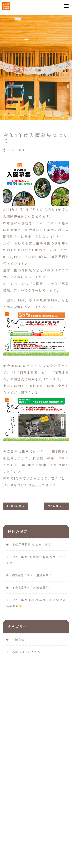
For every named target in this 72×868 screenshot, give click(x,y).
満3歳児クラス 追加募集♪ (29, 575)
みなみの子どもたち (26, 652)
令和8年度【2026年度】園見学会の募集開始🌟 (36, 603)
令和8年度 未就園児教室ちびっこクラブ (36, 560)
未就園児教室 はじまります (29, 544)
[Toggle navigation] (66, 6)
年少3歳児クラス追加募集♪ (29, 587)
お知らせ (18, 639)
